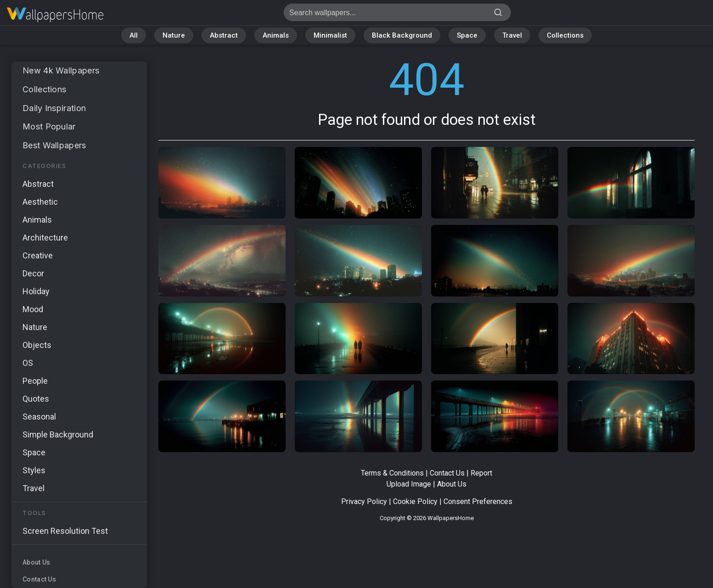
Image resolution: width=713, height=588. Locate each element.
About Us (36, 562)
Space (467, 35)
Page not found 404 (55, 15)
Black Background (402, 35)
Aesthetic (40, 202)
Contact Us (39, 579)
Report (481, 473)
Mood (33, 309)
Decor (33, 273)
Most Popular (49, 126)
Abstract (224, 35)
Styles (34, 470)
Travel (512, 35)
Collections (565, 35)
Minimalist (330, 35)
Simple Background (58, 434)
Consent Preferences (478, 501)
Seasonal (39, 417)
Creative (38, 255)
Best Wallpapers (54, 145)
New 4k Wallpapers (61, 70)
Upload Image (409, 484)
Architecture (45, 238)
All (134, 35)
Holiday (36, 291)
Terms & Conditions (392, 473)
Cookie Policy (415, 501)
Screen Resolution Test (65, 531)
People (35, 381)
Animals (276, 35)
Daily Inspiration (54, 108)
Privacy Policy (364, 501)
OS (28, 363)
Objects (37, 345)
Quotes (36, 399)
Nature (174, 35)
